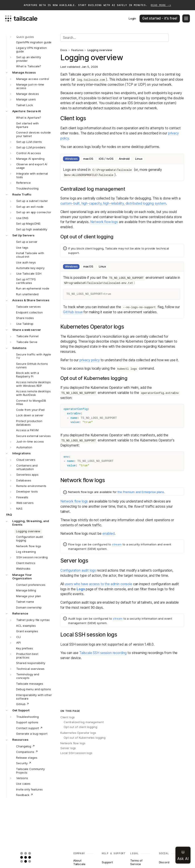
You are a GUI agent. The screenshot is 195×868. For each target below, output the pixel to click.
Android (124, 159)
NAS (19, 509)
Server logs (68, 748)
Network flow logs (29, 546)
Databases (24, 480)
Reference (23, 183)
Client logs (68, 717)
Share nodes (25, 318)
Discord (164, 862)
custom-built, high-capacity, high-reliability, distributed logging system (113, 203)
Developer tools (27, 491)
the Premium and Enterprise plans (141, 492)
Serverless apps (27, 475)
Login (132, 18)
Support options (27, 722)
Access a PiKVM (27, 430)
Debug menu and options (33, 689)
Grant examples (27, 631)
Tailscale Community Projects (30, 771)
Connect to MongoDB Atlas (31, 402)
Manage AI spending (30, 159)
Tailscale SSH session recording (103, 653)
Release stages (27, 758)
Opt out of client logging (80, 727)
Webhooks (23, 569)
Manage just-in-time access (30, 86)
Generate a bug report (32, 734)
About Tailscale (79, 862)
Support (107, 862)
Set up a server (27, 242)
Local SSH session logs (76, 753)
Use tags (22, 247)
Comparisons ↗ (27, 752)
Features (77, 50)
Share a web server (27, 330)
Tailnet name (25, 602)
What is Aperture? (29, 118)
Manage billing (26, 590)
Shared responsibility (30, 663)
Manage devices (28, 94)
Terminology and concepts (28, 676)
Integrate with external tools (32, 175)
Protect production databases (29, 423)
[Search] (115, 38)
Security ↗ (24, 763)
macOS (88, 159)
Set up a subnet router (32, 201)
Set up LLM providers (31, 147)
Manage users (26, 99)
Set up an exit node (30, 207)
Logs (81, 589)
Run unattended (27, 294)
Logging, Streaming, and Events (31, 523)
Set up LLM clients (29, 142)
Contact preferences (31, 585)
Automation (24, 447)
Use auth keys (26, 262)
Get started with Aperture (27, 125)
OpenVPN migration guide (34, 42)
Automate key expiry (30, 268)
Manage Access (24, 72)
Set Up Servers (23, 235)
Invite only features (29, 789)
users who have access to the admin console (98, 584)
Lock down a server (30, 415)
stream (117, 544)
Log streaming (26, 552)
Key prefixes (24, 648)
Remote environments (31, 486)
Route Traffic (22, 194)
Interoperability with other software (34, 697)
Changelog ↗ (25, 746)
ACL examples (26, 626)
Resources (20, 740)
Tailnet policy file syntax (33, 620)
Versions (22, 778)
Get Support (21, 710)
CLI (18, 637)
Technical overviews (30, 669)
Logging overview (28, 531)
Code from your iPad (30, 410)
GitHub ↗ (23, 704)
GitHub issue (73, 312)
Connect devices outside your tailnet (33, 134)
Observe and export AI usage (32, 166)
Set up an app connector (34, 212)
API (18, 643)
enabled (109, 534)
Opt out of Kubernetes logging (85, 738)
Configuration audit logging (29, 539)
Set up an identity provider (29, 59)
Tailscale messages (30, 684)
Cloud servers (26, 460)
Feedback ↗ (25, 795)
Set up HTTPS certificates (26, 281)
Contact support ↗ (29, 728)
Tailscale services (28, 307)
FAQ (9, 515)
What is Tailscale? (29, 66)
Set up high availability (32, 229)
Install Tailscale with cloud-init (30, 255)
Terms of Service (136, 862)
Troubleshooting (27, 188)
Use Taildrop (25, 324)
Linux (139, 159)
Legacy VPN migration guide (31, 50)
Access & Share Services (31, 300)
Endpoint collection (29, 312)
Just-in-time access (30, 441)
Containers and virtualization (27, 467)
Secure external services (33, 436)
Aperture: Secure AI (27, 111)
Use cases (23, 784)
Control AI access (29, 153)
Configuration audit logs (78, 570)
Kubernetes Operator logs (78, 733)
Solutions (19, 348)
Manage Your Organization (22, 577)
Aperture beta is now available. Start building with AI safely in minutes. (97, 5)
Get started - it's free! (160, 18)
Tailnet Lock (24, 105)
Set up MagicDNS (28, 223)
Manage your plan (28, 596)
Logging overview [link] (100, 50)
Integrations (21, 453)
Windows (71, 159)
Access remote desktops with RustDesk (33, 393)
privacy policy (90, 360)
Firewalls (22, 497)
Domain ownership (29, 607)
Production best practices (27, 656)
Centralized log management (84, 722)
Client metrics (26, 563)
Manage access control (33, 79)
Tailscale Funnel (27, 336)
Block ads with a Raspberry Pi (27, 375)
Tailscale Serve (27, 342)
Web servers (25, 503)
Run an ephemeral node (32, 288)
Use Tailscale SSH (29, 273)
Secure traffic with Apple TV (34, 356)
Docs (64, 50)
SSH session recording (32, 557)
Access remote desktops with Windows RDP (33, 384)
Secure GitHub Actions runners (32, 365)
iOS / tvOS (106, 159)
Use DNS (22, 218)
